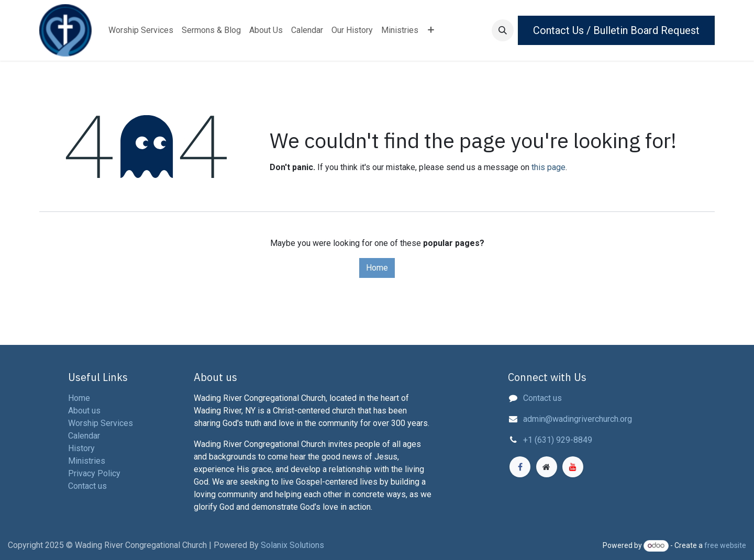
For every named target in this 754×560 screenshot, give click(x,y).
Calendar (84, 436)
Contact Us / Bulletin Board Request (616, 30)
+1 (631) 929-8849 (558, 440)
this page (548, 167)
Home (377, 268)
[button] (503, 30)
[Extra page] (547, 467)
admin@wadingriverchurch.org (578, 419)
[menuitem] (141, 30)
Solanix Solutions (292, 545)
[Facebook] (520, 467)
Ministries (87, 461)
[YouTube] (573, 467)
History (81, 448)
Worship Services (101, 423)
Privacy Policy (94, 473)
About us (84, 411)
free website (725, 545)
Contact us (542, 398)
